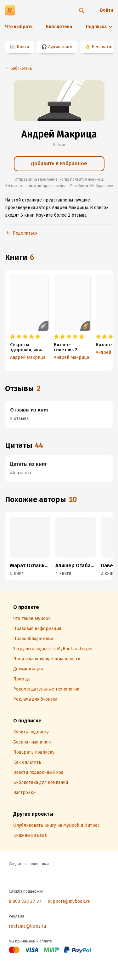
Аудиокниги (60, 47)
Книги (23, 47)
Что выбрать (19, 27)
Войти (107, 10)
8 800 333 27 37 (25, 901)
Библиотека (59, 27)
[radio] (13, 337)
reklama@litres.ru (27, 926)
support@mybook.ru (69, 901)
